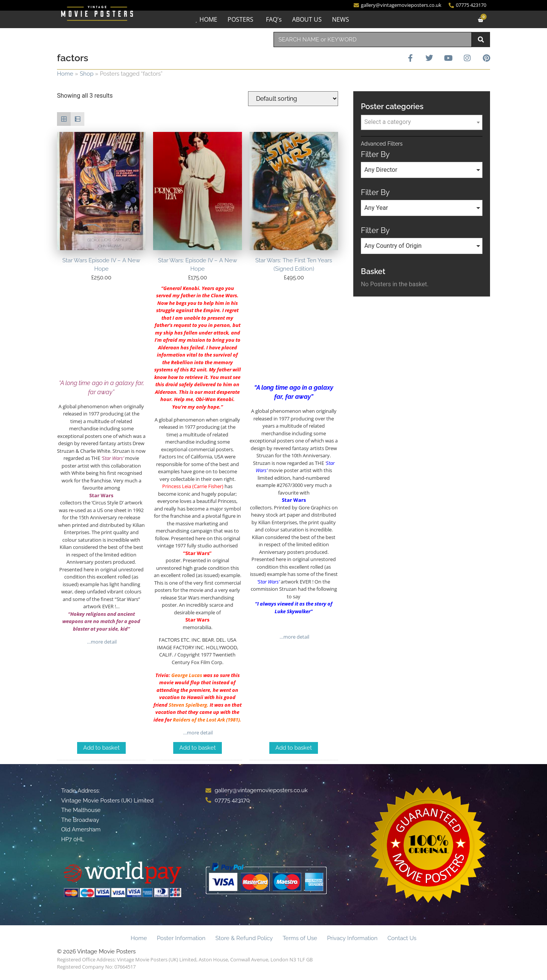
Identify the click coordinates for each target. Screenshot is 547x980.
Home (65, 74)
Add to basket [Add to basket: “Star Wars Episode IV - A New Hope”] (101, 748)
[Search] (481, 40)
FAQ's (274, 19)
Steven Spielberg (188, 705)
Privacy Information (352, 938)
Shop (87, 74)
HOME (208, 19)
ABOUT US (307, 19)
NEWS (341, 19)
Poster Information (181, 938)
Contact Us (402, 938)
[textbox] (422, 122)
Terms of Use (300, 938)
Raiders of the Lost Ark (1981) (206, 720)
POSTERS (240, 19)
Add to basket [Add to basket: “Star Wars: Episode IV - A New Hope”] (198, 748)
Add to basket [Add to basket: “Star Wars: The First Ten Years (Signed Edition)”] (294, 748)
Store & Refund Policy (244, 938)
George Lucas (187, 675)
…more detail (101, 642)
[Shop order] (293, 99)
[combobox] (373, 40)
